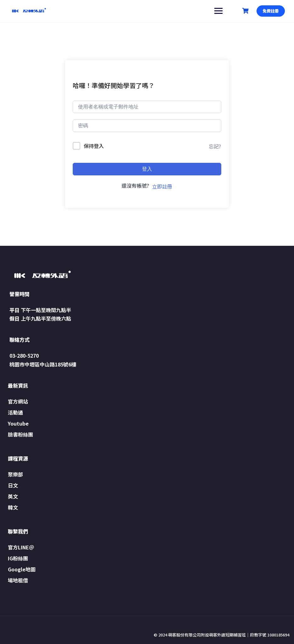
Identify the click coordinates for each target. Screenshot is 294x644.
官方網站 (18, 401)
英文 (13, 496)
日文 (13, 485)
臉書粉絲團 (20, 434)
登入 (147, 169)
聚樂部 (15, 474)
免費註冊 (270, 11)
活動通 (15, 412)
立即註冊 (162, 186)
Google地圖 (22, 569)
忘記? (215, 146)
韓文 (13, 507)
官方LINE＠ (21, 547)
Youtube (18, 423)
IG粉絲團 (18, 558)
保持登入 (94, 146)
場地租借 (18, 580)
